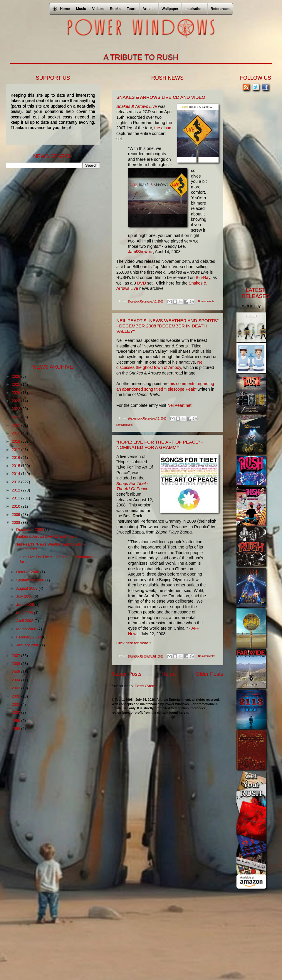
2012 (16, 490)
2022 (16, 409)
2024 (16, 393)
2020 (16, 425)
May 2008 (25, 613)
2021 (16, 417)
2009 (16, 515)
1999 (16, 721)
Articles (149, 9)
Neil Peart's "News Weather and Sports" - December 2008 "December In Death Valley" (167, 326)
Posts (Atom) (146, 686)
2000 (16, 712)
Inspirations (194, 9)
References (220, 9)
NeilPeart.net (179, 405)
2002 (16, 696)
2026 (16, 376)
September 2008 (31, 580)
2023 (16, 401)
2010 (16, 506)
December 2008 (30, 530)
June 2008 (26, 604)
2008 (16, 522)
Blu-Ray (203, 277)
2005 (16, 672)
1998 (16, 729)
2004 (16, 680)
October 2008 (28, 572)
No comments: (207, 301)
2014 (16, 474)
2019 (16, 433)
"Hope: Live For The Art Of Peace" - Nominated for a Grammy (160, 445)
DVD (142, 283)
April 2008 (25, 621)
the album (163, 128)
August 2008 (27, 588)
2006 (16, 664)
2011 (16, 498)
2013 (16, 482)
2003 (16, 688)
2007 (16, 656)
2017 (16, 450)
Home (169, 674)
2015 (16, 466)
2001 (16, 704)
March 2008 (27, 629)
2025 (16, 384)
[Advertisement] (50, 265)
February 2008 (29, 637)
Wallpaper (170, 9)
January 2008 (28, 645)
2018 (16, 441)
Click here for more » (134, 643)
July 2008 (25, 596)
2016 (16, 458)
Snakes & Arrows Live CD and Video (161, 97)
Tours (132, 9)
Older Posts (209, 674)
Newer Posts (127, 674)
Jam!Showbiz (140, 252)
